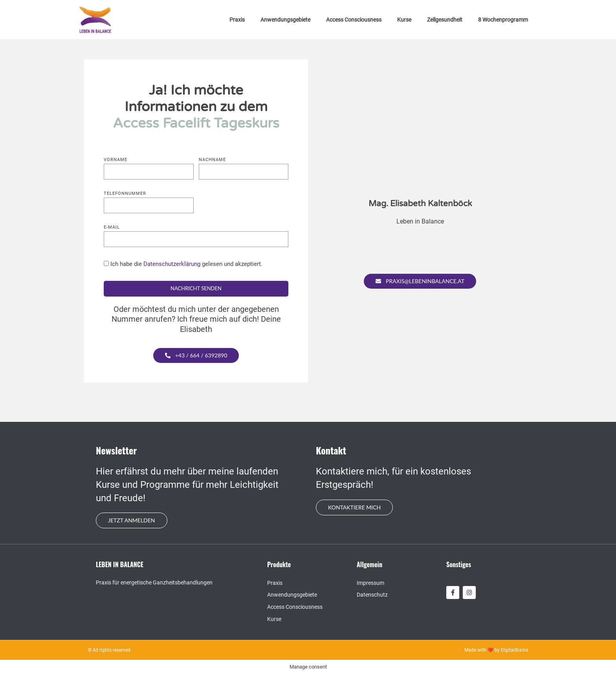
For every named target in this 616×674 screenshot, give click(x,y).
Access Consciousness (354, 20)
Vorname (115, 160)
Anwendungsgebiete (285, 20)
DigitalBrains (514, 650)
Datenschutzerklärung (172, 264)
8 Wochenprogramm (503, 20)
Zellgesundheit (445, 20)
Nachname (212, 160)
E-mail (112, 227)
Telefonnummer (125, 194)
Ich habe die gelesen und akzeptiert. (186, 264)
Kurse (404, 20)
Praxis (237, 20)
